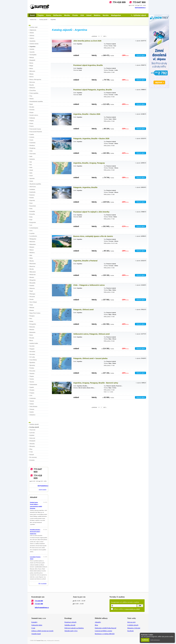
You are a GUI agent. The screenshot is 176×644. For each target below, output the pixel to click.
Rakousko (32, 327)
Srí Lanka (32, 357)
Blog (31, 449)
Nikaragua (32, 294)
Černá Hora (33, 90)
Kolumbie (32, 211)
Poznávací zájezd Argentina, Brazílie (88, 65)
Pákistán (32, 307)
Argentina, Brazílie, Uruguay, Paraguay (89, 163)
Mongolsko (33, 280)
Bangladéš (32, 60)
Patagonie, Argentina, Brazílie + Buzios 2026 (91, 139)
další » (105, 36)
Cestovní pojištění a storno (103, 631)
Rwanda (32, 338)
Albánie (32, 33)
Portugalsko (33, 324)
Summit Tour (33, 19)
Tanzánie (32, 373)
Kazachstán (33, 206)
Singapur (32, 349)
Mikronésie (33, 272)
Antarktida (32, 41)
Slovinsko (32, 354)
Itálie (31, 173)
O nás (31, 452)
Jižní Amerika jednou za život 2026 (87, 41)
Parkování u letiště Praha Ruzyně (106, 628)
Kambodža (33, 192)
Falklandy (32, 118)
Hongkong (32, 148)
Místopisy (32, 446)
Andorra (32, 38)
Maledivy (32, 252)
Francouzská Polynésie (36, 132)
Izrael (31, 176)
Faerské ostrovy (34, 115)
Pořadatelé (32, 441)
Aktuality (32, 444)
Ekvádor (32, 107)
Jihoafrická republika (35, 184)
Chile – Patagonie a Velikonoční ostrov (89, 285)
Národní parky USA (71, 631)
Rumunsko (33, 332)
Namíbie (32, 285)
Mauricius (32, 266)
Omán (31, 305)
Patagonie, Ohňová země (83, 310)
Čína (31, 96)
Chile (31, 151)
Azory (49, 15)
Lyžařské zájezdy (133, 625)
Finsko (75, 15)
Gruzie (31, 140)
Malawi (32, 250)
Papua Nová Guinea (35, 313)
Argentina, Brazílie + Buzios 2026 (87, 114)
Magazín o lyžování (134, 628)
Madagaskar (116, 15)
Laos (31, 225)
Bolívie (32, 77)
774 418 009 (119, 2)
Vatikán (32, 404)
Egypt (31, 104)
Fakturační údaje (37, 625)
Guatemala (33, 143)
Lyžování (32, 433)
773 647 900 (139, 2)
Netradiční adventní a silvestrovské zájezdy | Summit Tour (35, 532)
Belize (31, 68)
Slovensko (32, 351)
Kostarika (32, 214)
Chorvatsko (33, 154)
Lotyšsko (32, 233)
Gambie (32, 134)
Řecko (31, 340)
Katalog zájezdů (43, 19)
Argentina (33, 46)
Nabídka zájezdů (34, 424)
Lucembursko (33, 236)
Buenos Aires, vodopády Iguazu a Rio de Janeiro (93, 236)
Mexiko (67, 15)
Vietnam (32, 409)
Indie (31, 156)
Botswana (32, 82)
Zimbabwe (32, 415)
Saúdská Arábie (34, 343)
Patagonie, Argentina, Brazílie (85, 187)
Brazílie (32, 85)
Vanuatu (32, 401)
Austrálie (32, 52)
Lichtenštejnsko (34, 228)
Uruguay (32, 393)
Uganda (32, 387)
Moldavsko (33, 274)
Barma (31, 63)
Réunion (32, 329)
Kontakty (32, 460)
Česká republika (34, 93)
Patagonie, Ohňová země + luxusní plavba (90, 358)
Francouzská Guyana (35, 129)
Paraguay (32, 316)
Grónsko (32, 137)
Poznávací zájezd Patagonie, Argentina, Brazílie (93, 90)
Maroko (32, 261)
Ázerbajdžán (33, 55)
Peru (31, 318)
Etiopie (32, 112)
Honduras (32, 145)
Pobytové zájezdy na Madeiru (74, 628)
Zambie (32, 412)
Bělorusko (32, 71)
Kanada (32, 198)
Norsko (106, 15)
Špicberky (32, 365)
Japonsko (32, 178)
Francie (32, 126)
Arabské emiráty (34, 44)
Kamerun (32, 195)
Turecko (32, 382)
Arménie (32, 49)
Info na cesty (132, 622)
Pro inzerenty (33, 457)
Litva (31, 231)
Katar (31, 203)
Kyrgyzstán (33, 222)
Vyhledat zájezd (140, 15)
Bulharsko (57, 15)
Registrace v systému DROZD (105, 634)
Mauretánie (33, 263)
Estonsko (32, 110)
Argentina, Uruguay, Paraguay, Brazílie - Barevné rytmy (96, 383)
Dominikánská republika (36, 101)
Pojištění (32, 435)
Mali (31, 255)
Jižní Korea (33, 187)
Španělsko (32, 362)
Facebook (130, 631)
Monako (32, 277)
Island (89, 15)
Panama (32, 310)
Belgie (31, 66)
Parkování (32, 438)
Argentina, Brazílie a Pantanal (85, 261)
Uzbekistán (33, 398)
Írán (31, 165)
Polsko (31, 321)
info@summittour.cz (140, 8)
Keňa (31, 209)
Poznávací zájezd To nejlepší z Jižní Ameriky (91, 212)
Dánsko (32, 99)
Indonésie (32, 159)
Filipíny (32, 121)
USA (82, 15)
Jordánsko (32, 189)
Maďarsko (32, 241)
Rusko (31, 335)
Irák (31, 162)
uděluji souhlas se (127, 609)
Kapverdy (32, 200)
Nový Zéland (33, 302)
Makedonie (33, 244)
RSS (39, 583)
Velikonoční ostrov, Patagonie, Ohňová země (91, 334)
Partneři (32, 455)
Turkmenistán (33, 384)
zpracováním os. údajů (133, 609)
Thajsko (41, 15)
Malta (31, 258)
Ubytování (32, 430)
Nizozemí (32, 296)
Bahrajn (32, 57)
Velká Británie (33, 406)
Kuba (31, 217)
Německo (32, 288)
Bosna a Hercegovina (35, 79)
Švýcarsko (32, 371)
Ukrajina (32, 390)
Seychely (32, 346)
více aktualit (44, 583)
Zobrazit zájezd (140, 55)
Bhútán (32, 74)
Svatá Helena (33, 360)
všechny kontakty (43, 489)
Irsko (31, 167)
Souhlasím (145, 640)
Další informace (155, 640)
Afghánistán (33, 30)
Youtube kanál (36, 634)
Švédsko (32, 368)
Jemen (31, 181)
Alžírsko (32, 35)
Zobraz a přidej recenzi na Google (42, 631)
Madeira (97, 15)
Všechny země (33, 27)
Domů (32, 15)
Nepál (31, 291)
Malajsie (32, 247)
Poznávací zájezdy (71, 622)
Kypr (31, 220)
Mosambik (32, 283)
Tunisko (32, 379)
